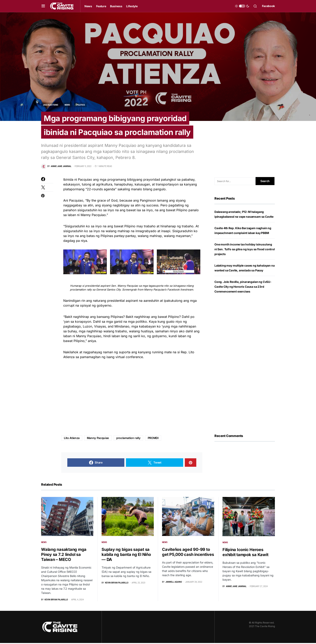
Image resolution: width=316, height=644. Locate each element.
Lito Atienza (72, 439)
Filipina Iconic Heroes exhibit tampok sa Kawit (245, 553)
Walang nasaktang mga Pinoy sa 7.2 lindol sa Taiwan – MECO (64, 555)
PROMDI (153, 439)
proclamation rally (128, 439)
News (67, 105)
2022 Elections (51, 105)
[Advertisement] (132, 399)
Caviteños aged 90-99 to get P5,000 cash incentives (188, 553)
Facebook (268, 6)
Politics (81, 105)
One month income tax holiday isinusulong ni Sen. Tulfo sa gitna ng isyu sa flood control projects (245, 250)
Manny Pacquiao (98, 439)
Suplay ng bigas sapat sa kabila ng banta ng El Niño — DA (126, 555)
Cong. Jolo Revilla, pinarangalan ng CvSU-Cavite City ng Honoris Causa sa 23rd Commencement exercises (243, 288)
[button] (43, 6)
